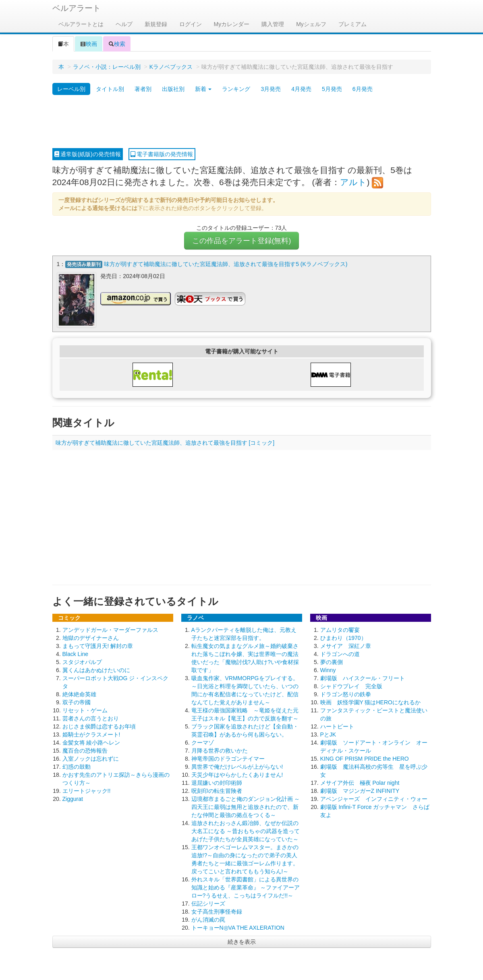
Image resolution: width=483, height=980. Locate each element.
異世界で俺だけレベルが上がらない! (237, 767)
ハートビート (337, 726)
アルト (353, 182)
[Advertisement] (242, 122)
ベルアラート (77, 8)
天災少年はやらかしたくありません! (237, 775)
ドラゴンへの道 (340, 654)
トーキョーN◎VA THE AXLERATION (238, 928)
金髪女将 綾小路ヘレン (91, 743)
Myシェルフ (311, 24)
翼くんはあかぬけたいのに (96, 670)
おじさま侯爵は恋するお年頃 (99, 726)
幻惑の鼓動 (77, 767)
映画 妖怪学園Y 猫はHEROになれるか (370, 702)
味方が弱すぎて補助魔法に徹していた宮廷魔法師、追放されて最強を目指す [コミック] (165, 443)
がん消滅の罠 (208, 920)
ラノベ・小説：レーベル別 (107, 67)
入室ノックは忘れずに (91, 759)
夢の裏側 (332, 662)
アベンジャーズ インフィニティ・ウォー (374, 799)
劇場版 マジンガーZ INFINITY (360, 791)
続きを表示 (242, 942)
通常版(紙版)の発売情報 (88, 154)
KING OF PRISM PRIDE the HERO (365, 759)
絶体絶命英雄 (79, 694)
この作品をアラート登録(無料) (242, 241)
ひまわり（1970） (343, 638)
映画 (89, 44)
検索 (117, 44)
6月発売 (363, 89)
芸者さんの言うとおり (91, 718)
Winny (328, 670)
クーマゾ (203, 743)
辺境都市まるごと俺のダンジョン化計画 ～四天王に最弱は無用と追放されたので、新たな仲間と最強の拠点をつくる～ (246, 807)
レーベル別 (71, 89)
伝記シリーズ (208, 904)
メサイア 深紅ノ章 (346, 646)
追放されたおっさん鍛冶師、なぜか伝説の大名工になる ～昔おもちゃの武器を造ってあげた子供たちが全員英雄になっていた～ (246, 831)
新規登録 (156, 24)
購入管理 (273, 24)
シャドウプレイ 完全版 (351, 686)
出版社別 (173, 89)
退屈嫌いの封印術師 (217, 783)
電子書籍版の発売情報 (162, 154)
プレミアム (352, 24)
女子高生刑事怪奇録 (217, 912)
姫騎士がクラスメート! (91, 734)
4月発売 (301, 89)
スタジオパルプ (82, 662)
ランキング (236, 89)
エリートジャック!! (87, 791)
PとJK (328, 734)
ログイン (191, 24)
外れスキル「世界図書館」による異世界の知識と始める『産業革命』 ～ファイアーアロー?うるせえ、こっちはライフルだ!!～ (246, 887)
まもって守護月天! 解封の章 (98, 646)
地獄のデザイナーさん (91, 638)
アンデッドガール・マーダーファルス (110, 630)
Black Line (76, 654)
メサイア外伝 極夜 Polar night (360, 783)
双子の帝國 (77, 702)
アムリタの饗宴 (340, 630)
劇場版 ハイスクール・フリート (363, 678)
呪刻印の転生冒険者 (217, 791)
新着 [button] (203, 89)
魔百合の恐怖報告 (85, 751)
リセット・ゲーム (85, 710)
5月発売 (332, 89)
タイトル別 (110, 89)
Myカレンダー (232, 24)
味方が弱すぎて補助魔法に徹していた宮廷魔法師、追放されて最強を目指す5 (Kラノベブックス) (226, 264)
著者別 (143, 89)
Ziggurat (73, 799)
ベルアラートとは (81, 24)
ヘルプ (124, 24)
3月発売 (271, 89)
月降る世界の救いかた (220, 751)
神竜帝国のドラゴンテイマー (228, 759)
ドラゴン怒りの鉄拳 (346, 694)
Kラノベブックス (171, 67)
